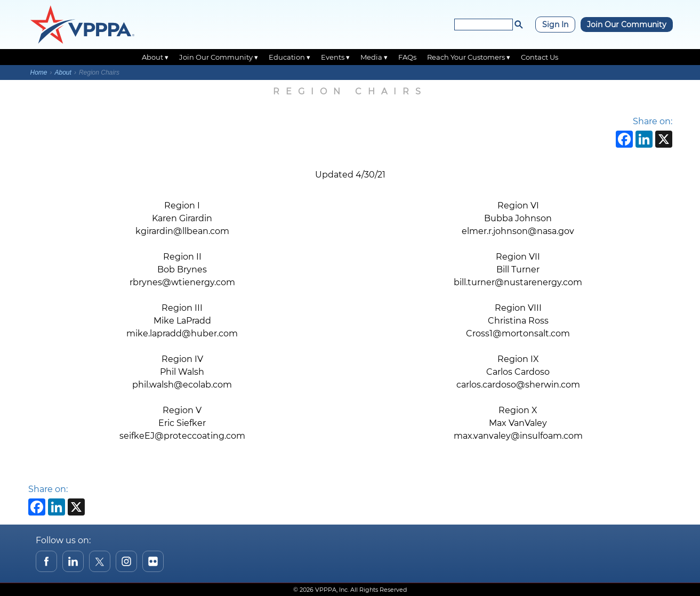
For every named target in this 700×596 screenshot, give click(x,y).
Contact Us (540, 57)
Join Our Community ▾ (219, 57)
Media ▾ (374, 57)
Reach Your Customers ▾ (469, 57)
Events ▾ (335, 57)
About (63, 73)
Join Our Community (627, 25)
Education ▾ (289, 57)
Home (39, 73)
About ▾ (155, 57)
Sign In (555, 25)
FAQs (407, 57)
